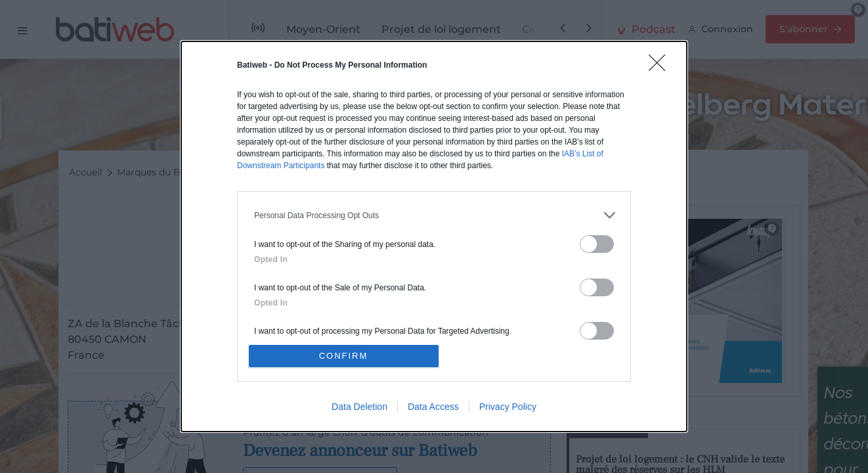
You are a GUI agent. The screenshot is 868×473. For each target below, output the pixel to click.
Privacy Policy (508, 407)
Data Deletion (359, 407)
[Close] (661, 67)
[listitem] (434, 215)
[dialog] (434, 236)
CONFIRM (344, 356)
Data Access (433, 407)
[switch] (597, 244)
